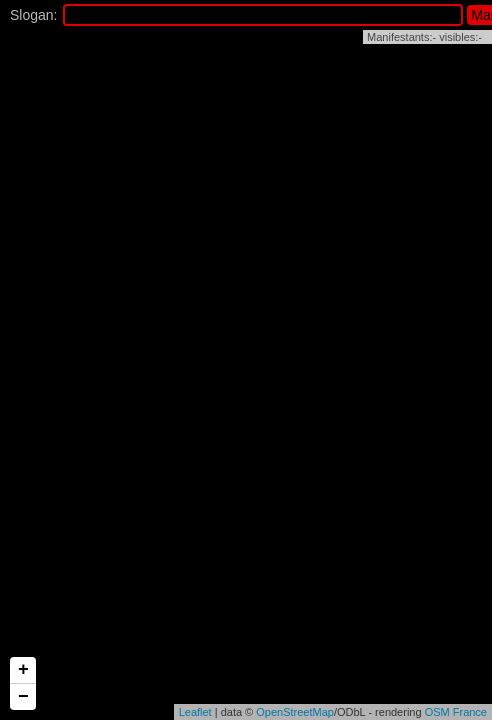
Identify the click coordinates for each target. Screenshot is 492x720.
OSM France (456, 712)
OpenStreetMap (295, 712)
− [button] (23, 697)
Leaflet (195, 712)
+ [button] (23, 670)
